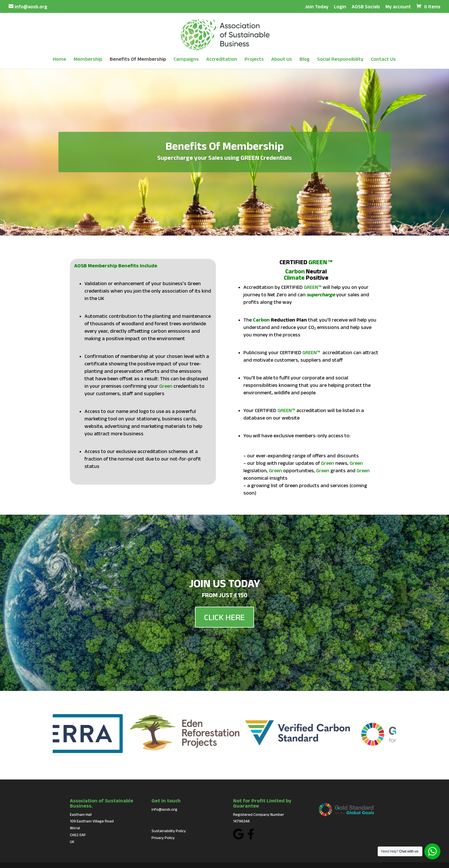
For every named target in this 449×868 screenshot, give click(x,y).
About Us (282, 59)
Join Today (317, 7)
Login (340, 7)
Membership (88, 59)
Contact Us (383, 59)
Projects (254, 59)
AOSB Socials (366, 7)
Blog (305, 59)
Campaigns (186, 59)
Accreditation (222, 59)
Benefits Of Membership (138, 59)
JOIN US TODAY (224, 598)
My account (398, 7)
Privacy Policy (163, 838)
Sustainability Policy (169, 831)
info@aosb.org (164, 809)
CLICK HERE (224, 632)
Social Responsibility (340, 59)
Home (59, 59)
